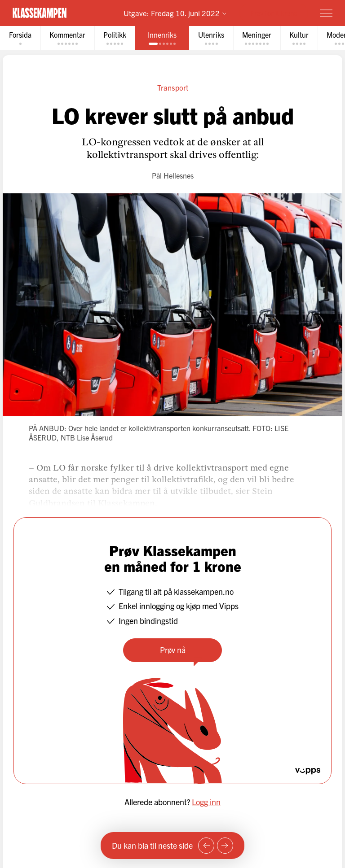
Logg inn (206, 802)
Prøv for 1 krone (274, 13)
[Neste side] (225, 846)
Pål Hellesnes (173, 175)
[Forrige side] (206, 846)
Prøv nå (173, 650)
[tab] (20, 38)
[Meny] (326, 13)
